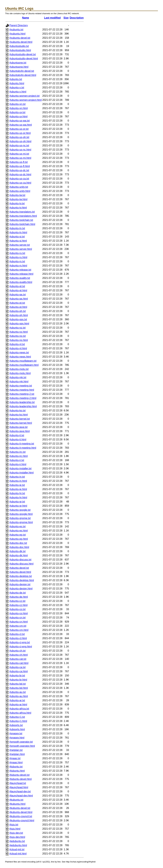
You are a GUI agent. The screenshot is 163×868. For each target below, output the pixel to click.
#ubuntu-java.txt (18, 427)
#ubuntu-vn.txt (17, 104)
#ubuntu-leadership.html (23, 406)
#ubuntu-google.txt (20, 510)
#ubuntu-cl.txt (17, 634)
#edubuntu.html (18, 845)
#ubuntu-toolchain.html (22, 224)
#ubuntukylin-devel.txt (22, 71)
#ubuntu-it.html (18, 439)
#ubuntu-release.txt (20, 270)
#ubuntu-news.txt (19, 353)
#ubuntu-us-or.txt (19, 129)
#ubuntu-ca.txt (17, 667)
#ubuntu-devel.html (20, 572)
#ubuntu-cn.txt (17, 618)
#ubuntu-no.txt (18, 336)
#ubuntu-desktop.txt (21, 576)
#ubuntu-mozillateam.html (24, 365)
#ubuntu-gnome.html (21, 522)
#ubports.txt (16, 725)
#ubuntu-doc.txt (18, 543)
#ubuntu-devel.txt (19, 568)
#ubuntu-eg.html (19, 539)
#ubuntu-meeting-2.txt (22, 394)
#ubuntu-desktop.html (22, 580)
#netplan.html (17, 754)
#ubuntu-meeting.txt (21, 386)
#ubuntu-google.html (21, 514)
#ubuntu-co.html (19, 613)
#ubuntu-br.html (18, 680)
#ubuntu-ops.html (19, 324)
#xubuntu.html (17, 34)
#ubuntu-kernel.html (21, 423)
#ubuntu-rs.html (18, 266)
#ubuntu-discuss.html (21, 564)
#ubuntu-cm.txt (18, 626)
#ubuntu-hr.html (18, 497)
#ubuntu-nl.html (18, 348)
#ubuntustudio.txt (19, 46)
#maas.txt (15, 758)
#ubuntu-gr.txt (17, 502)
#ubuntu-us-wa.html (21, 125)
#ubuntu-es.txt (17, 526)
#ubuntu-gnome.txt (20, 518)
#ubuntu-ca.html (19, 671)
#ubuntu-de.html (19, 597)
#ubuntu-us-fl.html (20, 166)
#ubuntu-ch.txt (17, 651)
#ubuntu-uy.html (18, 117)
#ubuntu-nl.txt (17, 344)
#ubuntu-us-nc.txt (19, 145)
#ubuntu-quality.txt (20, 278)
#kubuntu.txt (16, 800)
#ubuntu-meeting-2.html (23, 398)
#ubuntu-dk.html (19, 555)
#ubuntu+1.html (18, 721)
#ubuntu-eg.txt (18, 535)
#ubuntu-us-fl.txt (19, 162)
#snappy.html (17, 738)
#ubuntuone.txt (18, 63)
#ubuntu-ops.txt (18, 319)
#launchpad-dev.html (21, 796)
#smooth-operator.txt (21, 742)
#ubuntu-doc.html (19, 547)
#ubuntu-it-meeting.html (23, 448)
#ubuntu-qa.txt (18, 295)
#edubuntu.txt (17, 841)
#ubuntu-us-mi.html (20, 158)
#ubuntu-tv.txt (17, 203)
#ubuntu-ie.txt (17, 485)
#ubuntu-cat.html (19, 663)
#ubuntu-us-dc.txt (19, 170)
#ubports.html (17, 729)
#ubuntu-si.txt (17, 237)
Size (66, 18)
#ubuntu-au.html (19, 696)
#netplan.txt (16, 750)
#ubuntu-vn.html (19, 108)
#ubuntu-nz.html (19, 332)
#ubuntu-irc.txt (17, 452)
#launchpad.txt (18, 783)
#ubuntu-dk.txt (17, 551)
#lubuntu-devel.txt (19, 775)
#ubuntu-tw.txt (17, 195)
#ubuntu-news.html (20, 357)
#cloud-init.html (18, 854)
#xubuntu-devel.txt (20, 38)
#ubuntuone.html (19, 67)
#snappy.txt (16, 733)
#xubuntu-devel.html (21, 42)
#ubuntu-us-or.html (20, 133)
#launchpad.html (19, 787)
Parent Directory (19, 25)
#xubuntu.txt (16, 30)
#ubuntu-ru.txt (17, 253)
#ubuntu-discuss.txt (20, 560)
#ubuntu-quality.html (21, 282)
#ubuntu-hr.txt (17, 493)
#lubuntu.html (17, 771)
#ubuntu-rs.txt (17, 261)
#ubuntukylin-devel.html (23, 75)
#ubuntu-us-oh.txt (19, 137)
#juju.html (15, 829)
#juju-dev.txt (16, 833)
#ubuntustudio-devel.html (24, 59)
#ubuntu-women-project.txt (24, 96)
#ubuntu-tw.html (18, 199)
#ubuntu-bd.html (19, 688)
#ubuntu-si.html (18, 241)
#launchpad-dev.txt (20, 791)
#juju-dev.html (17, 837)
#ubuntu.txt (16, 79)
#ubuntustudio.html (20, 50)
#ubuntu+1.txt (17, 717)
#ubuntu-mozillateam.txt (23, 361)
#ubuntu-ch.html (19, 655)
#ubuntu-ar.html (18, 705)
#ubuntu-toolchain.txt (21, 220)
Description (77, 18)
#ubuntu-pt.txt (17, 303)
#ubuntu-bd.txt (18, 684)
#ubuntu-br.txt (17, 676)
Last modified (52, 18)
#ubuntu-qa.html (19, 299)
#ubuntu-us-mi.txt (19, 154)
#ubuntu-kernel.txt (20, 419)
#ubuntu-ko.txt (17, 411)
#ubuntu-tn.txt (17, 228)
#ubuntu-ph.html (19, 315)
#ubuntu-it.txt (17, 435)
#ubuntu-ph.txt (18, 311)
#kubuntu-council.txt (21, 816)
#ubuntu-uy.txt (17, 112)
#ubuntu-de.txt (18, 593)
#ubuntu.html (17, 83)
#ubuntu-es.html (19, 531)
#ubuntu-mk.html (19, 382)
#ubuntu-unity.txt (19, 187)
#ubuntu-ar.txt (17, 700)
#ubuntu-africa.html (20, 713)
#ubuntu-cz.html (18, 605)
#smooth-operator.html (22, 746)
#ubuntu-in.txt (17, 477)
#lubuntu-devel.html (21, 779)
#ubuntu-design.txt (20, 584)
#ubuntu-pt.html (18, 307)
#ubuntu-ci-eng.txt (20, 642)
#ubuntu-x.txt (17, 88)
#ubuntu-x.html (18, 92)
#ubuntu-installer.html (21, 473)
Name (26, 18)
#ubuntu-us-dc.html (20, 174)
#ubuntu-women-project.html (26, 100)
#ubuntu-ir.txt (17, 460)
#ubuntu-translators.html (23, 216)
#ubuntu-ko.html (19, 415)
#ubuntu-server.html (21, 249)
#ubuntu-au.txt (18, 692)
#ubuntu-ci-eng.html (21, 647)
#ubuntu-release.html (21, 274)
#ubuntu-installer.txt (20, 468)
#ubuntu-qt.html (18, 290)
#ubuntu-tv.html (18, 208)
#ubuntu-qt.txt (17, 286)
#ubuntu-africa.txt (19, 709)
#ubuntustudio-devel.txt (23, 54)
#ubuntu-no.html (19, 340)
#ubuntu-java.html (19, 431)
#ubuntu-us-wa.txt (19, 121)
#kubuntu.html (17, 804)
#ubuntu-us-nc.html (20, 150)
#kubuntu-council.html (22, 820)
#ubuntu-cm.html (19, 630)
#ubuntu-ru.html (18, 257)
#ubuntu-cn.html (19, 622)
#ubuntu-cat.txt (18, 659)
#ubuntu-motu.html (20, 373)
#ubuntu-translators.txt (22, 212)
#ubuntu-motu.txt (19, 369)
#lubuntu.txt (16, 767)
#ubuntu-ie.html (18, 489)
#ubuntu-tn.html (18, 232)
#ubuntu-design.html (21, 589)
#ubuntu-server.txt (20, 245)
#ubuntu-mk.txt (18, 377)
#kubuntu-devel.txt (20, 808)
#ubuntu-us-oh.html (20, 141)
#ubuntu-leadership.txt (22, 402)
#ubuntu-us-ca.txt (19, 179)
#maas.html (16, 762)
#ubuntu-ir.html (18, 464)
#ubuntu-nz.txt (17, 328)
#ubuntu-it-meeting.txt (22, 444)
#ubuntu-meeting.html (22, 390)
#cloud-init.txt (17, 849)
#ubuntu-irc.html (19, 456)
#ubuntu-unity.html (20, 191)
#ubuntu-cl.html (18, 638)
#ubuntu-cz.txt (17, 601)
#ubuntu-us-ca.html (20, 183)
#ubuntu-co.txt (17, 609)
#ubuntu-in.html (18, 481)
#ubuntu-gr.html (18, 506)
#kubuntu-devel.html (21, 812)
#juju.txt (14, 825)
